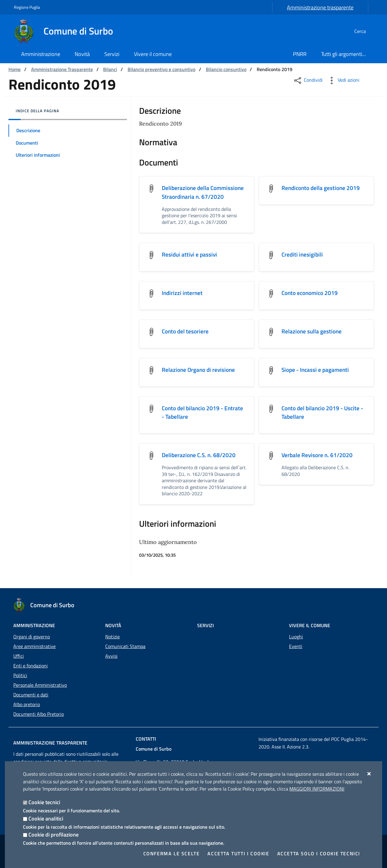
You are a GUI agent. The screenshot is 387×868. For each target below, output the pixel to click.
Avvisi (111, 656)
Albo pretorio (27, 704)
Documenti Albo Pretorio (39, 714)
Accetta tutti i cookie (238, 853)
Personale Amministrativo (40, 685)
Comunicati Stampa (125, 646)
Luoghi (296, 637)
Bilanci (110, 69)
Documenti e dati (31, 695)
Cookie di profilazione (54, 835)
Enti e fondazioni (31, 666)
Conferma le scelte (172, 853)
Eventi (296, 646)
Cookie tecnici (44, 802)
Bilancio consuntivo (226, 69)
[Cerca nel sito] (366, 31)
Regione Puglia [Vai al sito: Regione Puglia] (27, 7)
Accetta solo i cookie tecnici (319, 853)
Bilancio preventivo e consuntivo (161, 69)
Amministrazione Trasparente (62, 69)
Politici (20, 675)
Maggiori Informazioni (317, 789)
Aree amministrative (34, 646)
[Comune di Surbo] (67, 31)
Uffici (19, 656)
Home (15, 69)
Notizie (112, 637)
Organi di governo (32, 637)
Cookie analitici (46, 819)
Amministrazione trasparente (320, 7)
